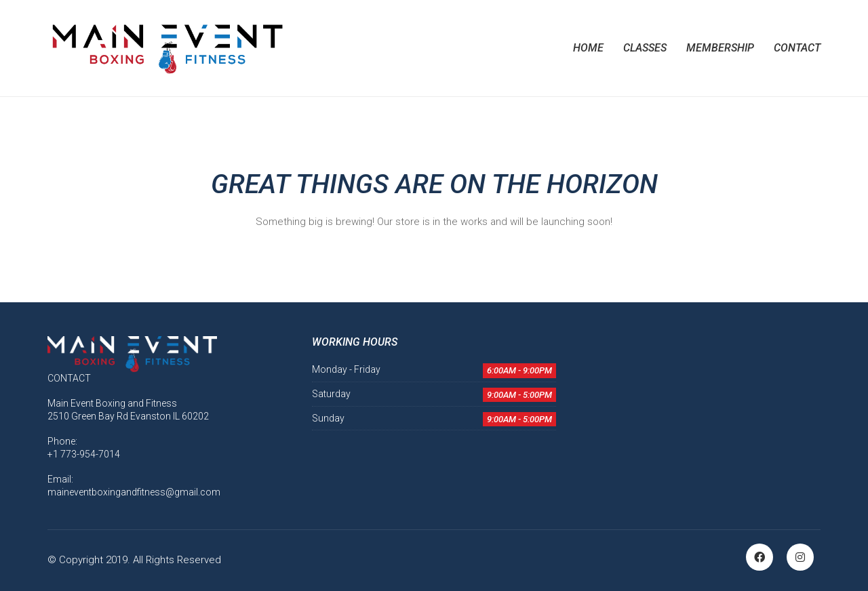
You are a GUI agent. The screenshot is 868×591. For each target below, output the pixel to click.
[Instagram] (800, 557)
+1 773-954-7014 (84, 454)
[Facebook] (759, 557)
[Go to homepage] (166, 48)
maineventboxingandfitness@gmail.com (134, 492)
